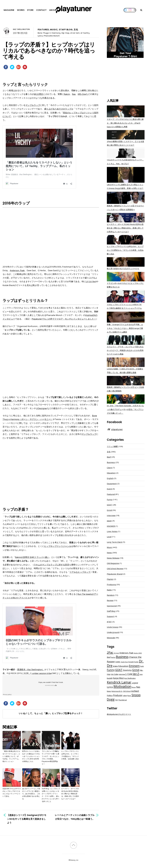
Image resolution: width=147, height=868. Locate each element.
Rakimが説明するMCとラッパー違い (32, 557)
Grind (109, 510)
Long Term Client (115, 542)
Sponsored (112, 606)
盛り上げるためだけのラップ (58, 109)
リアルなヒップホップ (80, 572)
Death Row (124, 662)
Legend (135, 683)
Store (30, 10)
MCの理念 (38, 94)
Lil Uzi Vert (75, 33)
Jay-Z (136, 674)
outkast (135, 691)
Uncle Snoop (112, 627)
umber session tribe (42, 673)
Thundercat (122, 700)
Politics (110, 695)
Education (111, 473)
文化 (76, 30)
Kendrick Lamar (119, 682)
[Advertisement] (126, 79)
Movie (134, 687)
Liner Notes (112, 531)
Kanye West (118, 678)
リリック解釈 (112, 446)
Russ (129, 696)
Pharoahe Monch (52, 36)
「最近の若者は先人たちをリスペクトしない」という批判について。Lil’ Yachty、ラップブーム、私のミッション (11, 756)
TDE (116, 700)
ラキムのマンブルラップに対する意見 (51, 565)
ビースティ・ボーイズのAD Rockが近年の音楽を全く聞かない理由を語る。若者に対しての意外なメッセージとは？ (70, 794)
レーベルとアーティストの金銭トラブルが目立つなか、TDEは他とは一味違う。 (75, 817)
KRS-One (82, 94)
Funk (142, 666)
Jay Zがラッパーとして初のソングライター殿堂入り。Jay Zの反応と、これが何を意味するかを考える (31, 794)
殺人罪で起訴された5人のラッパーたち (123, 268)
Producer (118, 695)
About (53, 10)
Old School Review (115, 568)
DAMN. (118, 662)
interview (122, 674)
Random (111, 595)
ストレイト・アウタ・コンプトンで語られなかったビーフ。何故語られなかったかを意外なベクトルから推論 (125, 350)
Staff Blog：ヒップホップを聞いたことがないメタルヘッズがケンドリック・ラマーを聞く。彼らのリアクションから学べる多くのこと (51, 795)
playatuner (117, 429)
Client (109, 468)
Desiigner (43, 408)
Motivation (122, 686)
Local (109, 537)
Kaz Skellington (21, 29)
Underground (113, 632)
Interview (111, 515)
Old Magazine (113, 563)
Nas (74, 94)
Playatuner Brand (115, 574)
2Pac (110, 652)
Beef (109, 457)
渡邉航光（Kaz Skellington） (31, 669)
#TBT (109, 622)
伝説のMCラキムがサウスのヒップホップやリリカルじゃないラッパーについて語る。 (12, 792)
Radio (109, 590)
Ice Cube (115, 674)
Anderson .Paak (17, 270)
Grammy (127, 670)
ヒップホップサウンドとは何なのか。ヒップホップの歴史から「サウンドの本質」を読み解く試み (70, 755)
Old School (127, 691)
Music (54, 30)
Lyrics (40, 36)
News (109, 553)
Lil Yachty (85, 33)
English (110, 478)
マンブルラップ (33, 105)
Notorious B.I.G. (117, 691)
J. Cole (129, 674)
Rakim (67, 94)
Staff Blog (66, 30)
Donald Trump (133, 662)
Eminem (134, 666)
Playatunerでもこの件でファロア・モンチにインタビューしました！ (64, 319)
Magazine (9, 10)
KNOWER (111, 526)
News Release (113, 558)
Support (111, 616)
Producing (111, 584)
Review (110, 600)
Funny (110, 499)
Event (109, 489)
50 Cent (116, 653)
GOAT (109, 505)
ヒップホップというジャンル (58, 546)
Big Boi (113, 657)
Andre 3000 (138, 653)
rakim (125, 696)
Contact (41, 10)
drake (115, 666)
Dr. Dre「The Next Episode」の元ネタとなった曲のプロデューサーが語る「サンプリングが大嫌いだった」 (125, 409)
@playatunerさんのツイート (119, 714)
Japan (109, 521)
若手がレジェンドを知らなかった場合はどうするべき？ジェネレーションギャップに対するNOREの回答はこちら (31, 756)
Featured (43, 30)
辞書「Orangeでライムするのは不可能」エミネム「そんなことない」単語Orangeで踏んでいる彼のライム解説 (125, 328)
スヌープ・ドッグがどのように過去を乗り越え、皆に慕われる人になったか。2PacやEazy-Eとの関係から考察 (125, 123)
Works (21, 10)
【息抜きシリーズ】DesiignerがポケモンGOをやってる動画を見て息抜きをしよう (27, 819)
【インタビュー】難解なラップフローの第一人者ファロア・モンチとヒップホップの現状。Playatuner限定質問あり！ (50, 758)
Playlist (110, 579)
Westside (111, 638)
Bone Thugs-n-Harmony (49, 33)
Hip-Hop (65, 33)
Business (111, 462)
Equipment (112, 484)
